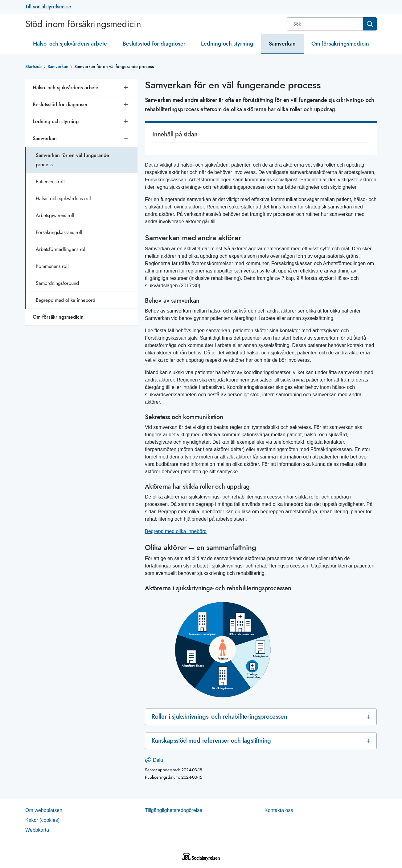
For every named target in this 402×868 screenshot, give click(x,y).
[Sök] (325, 24)
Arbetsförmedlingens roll (61, 249)
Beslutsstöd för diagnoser (154, 44)
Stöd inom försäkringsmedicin (83, 24)
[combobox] (332, 24)
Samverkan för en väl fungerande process (72, 160)
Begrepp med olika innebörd (66, 300)
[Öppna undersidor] (126, 88)
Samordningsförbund (57, 283)
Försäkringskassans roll (59, 232)
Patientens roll (50, 182)
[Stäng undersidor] (126, 139)
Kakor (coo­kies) (42, 820)
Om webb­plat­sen (44, 810)
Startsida (33, 67)
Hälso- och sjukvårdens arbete (70, 44)
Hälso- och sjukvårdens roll (63, 198)
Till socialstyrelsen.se (48, 7)
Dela (154, 760)
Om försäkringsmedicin (340, 44)
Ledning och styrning (227, 44)
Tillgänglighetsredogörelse (174, 810)
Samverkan (282, 44)
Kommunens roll (52, 266)
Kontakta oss (279, 810)
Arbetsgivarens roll (55, 215)
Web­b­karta (37, 830)
